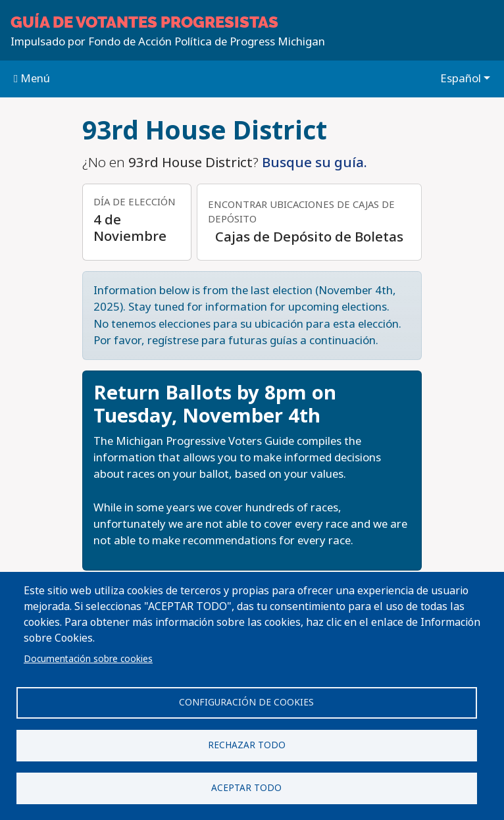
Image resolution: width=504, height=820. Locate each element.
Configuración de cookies (246, 702)
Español (461, 78)
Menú (32, 78)
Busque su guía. (315, 163)
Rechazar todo (247, 745)
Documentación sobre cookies (88, 659)
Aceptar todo (246, 788)
